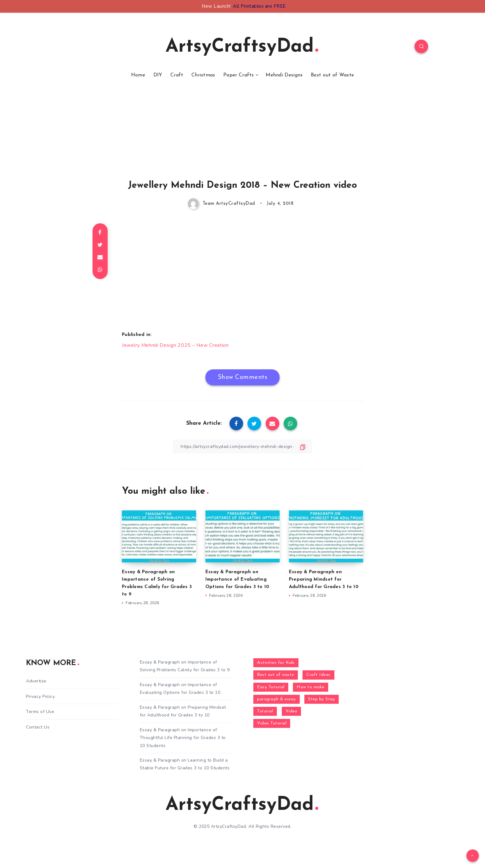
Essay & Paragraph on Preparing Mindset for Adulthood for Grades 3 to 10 (324, 580)
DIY (158, 75)
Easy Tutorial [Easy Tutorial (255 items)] (271, 687)
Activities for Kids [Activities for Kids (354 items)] (276, 663)
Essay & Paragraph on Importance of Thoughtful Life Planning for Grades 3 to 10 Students (183, 738)
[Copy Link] (242, 447)
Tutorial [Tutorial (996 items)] (265, 711)
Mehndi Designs (284, 75)
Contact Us (38, 727)
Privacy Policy (40, 696)
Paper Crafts (239, 75)
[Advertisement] (242, 137)
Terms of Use (40, 712)
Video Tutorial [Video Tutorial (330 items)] (272, 723)
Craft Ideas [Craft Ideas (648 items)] (318, 675)
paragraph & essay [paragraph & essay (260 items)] (277, 699)
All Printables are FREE (259, 6)
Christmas (203, 75)
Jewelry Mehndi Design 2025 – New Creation (175, 345)
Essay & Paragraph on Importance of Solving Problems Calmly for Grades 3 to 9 (185, 666)
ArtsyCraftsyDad (242, 47)
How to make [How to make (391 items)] (311, 687)
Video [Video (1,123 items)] (292, 711)
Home (138, 75)
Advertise (36, 681)
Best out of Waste (332, 75)
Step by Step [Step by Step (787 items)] (322, 699)
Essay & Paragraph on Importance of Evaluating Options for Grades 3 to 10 (237, 580)
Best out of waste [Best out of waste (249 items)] (276, 675)
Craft (177, 75)
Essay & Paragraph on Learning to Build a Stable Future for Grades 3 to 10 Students (185, 764)
